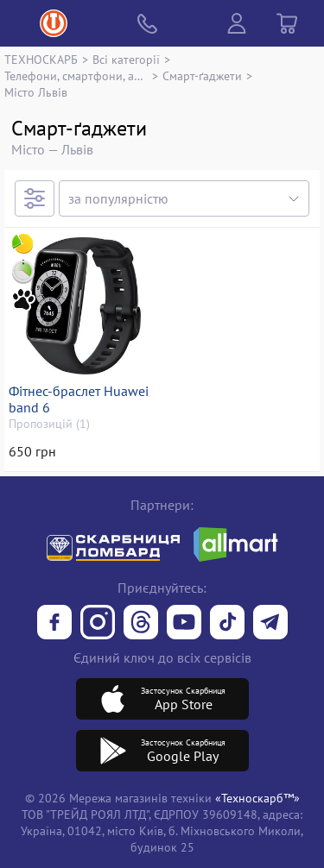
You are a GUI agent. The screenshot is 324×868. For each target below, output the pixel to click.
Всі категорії (126, 59)
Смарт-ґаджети (202, 75)
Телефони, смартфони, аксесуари (76, 75)
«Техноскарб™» (257, 798)
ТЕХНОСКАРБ (41, 59)
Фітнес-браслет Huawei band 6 (79, 399)
